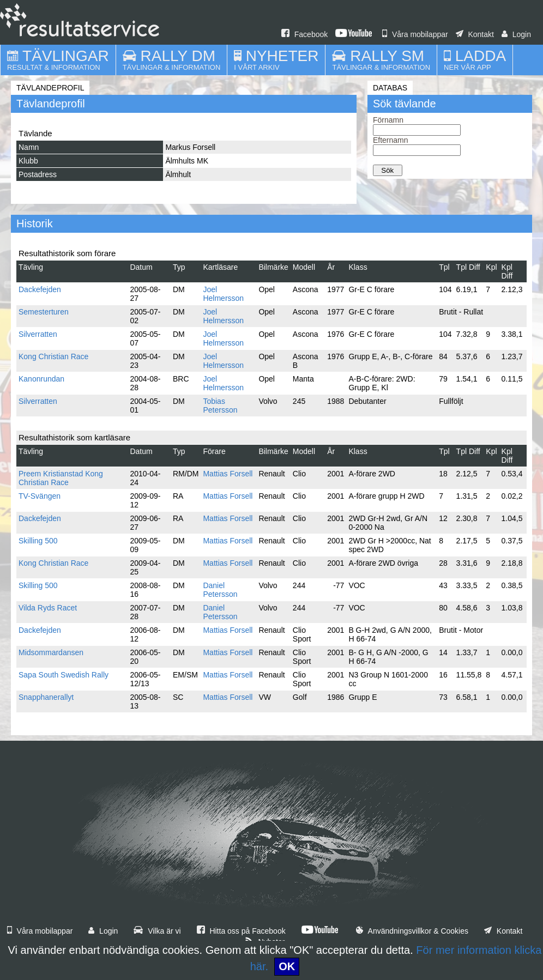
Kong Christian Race (53, 356)
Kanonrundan (41, 379)
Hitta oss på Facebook (241, 931)
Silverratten (38, 334)
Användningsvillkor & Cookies (412, 931)
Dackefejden (40, 289)
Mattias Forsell (228, 474)
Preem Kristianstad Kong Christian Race (61, 478)
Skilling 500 (38, 541)
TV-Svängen (40, 496)
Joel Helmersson (223, 294)
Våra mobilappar (415, 34)
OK (287, 966)
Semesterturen (44, 312)
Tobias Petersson (220, 406)
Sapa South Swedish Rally (64, 675)
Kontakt (475, 34)
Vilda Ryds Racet (48, 608)
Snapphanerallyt (46, 697)
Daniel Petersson (220, 590)
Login (516, 34)
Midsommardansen (51, 652)
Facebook (304, 34)
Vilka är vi (157, 931)
